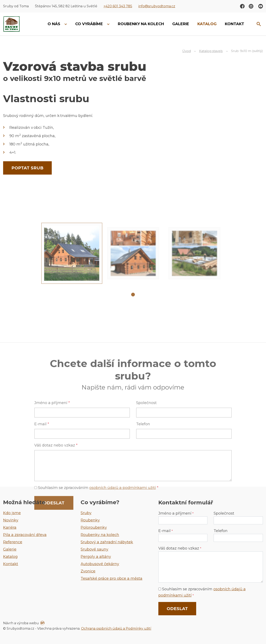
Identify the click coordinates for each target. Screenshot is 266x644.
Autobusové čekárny (100, 564)
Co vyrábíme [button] (90, 24)
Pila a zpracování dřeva (25, 535)
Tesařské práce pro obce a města (111, 578)
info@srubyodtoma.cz (157, 6)
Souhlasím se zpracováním (202, 592)
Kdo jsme (12, 513)
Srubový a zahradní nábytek (107, 542)
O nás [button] (54, 24)
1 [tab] (133, 330)
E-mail (42, 491)
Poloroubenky (94, 527)
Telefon (143, 491)
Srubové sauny (94, 549)
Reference (13, 542)
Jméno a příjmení (52, 470)
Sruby (86, 513)
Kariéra (10, 527)
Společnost (146, 470)
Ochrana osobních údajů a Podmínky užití (116, 628)
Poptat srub (27, 168)
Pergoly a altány (96, 557)
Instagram (251, 6)
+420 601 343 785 (118, 6)
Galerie (10, 549)
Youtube (261, 6)
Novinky (11, 520)
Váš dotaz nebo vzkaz (180, 548)
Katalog (10, 557)
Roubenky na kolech (100, 535)
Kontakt (11, 564)
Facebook (242, 6)
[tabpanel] (72, 289)
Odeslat (177, 609)
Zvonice (88, 571)
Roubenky (90, 520)
